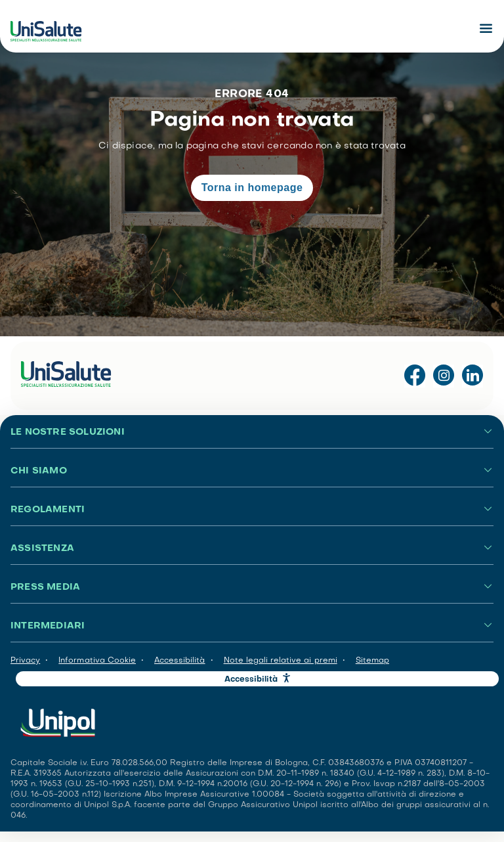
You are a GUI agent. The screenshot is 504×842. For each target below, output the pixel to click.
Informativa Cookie (97, 661)
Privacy (25, 661)
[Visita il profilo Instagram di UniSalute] (444, 376)
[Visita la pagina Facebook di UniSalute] (415, 376)
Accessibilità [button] (251, 680)
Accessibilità (180, 661)
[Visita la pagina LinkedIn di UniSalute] (472, 376)
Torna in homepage (252, 188)
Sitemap (372, 661)
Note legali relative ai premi (281, 661)
